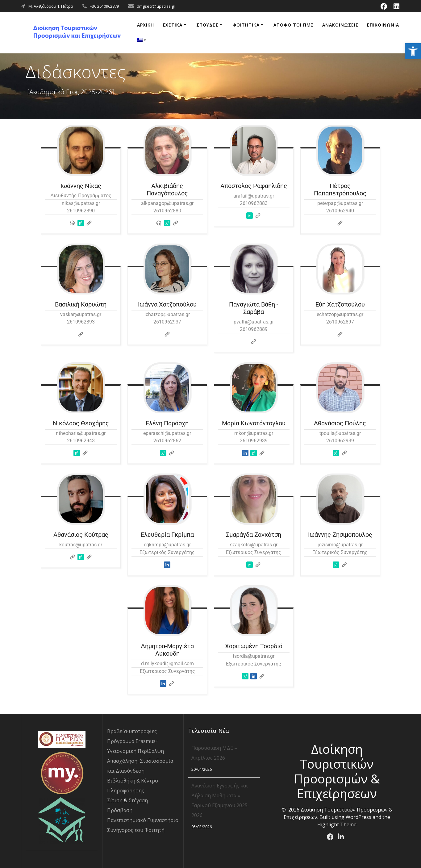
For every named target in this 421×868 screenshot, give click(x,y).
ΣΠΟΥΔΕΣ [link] (207, 25)
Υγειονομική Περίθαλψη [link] (135, 751)
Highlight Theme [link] (337, 824)
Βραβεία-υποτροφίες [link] (132, 731)
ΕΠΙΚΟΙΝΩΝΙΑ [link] (383, 25)
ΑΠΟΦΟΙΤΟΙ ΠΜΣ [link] (294, 25)
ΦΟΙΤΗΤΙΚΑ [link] (246, 25)
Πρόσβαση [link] (120, 810)
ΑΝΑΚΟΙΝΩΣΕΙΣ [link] (340, 25)
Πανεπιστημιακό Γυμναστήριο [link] (143, 820)
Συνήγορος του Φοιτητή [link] (136, 830)
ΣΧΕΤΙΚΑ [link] (172, 25)
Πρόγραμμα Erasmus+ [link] (133, 741)
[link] (413, 51)
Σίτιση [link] (115, 800)
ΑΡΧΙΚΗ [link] (146, 25)
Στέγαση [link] (138, 800)
